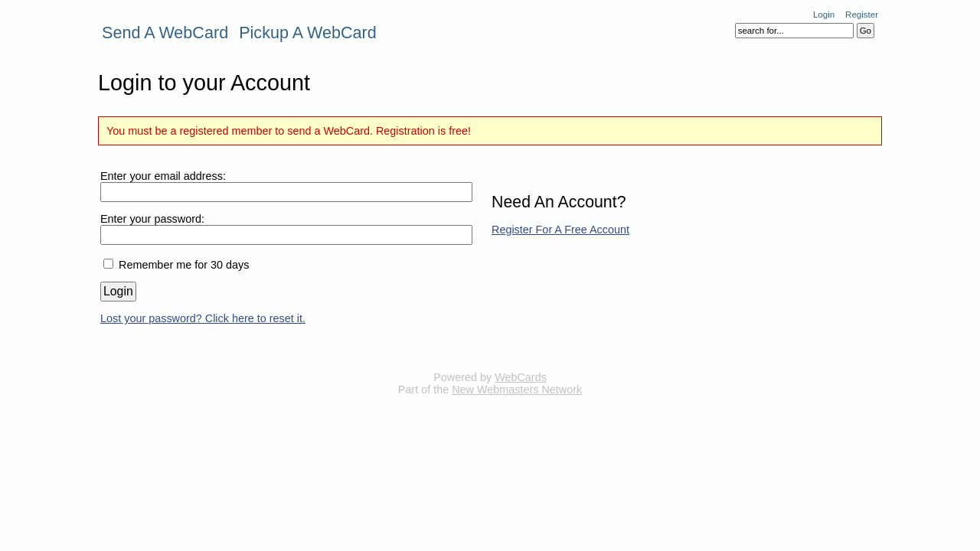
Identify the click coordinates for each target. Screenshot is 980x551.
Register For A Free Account (560, 230)
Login (824, 15)
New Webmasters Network (517, 390)
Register (862, 15)
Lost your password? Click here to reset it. (203, 318)
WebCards (521, 377)
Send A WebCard (165, 33)
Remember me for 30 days (184, 265)
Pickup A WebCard (308, 33)
